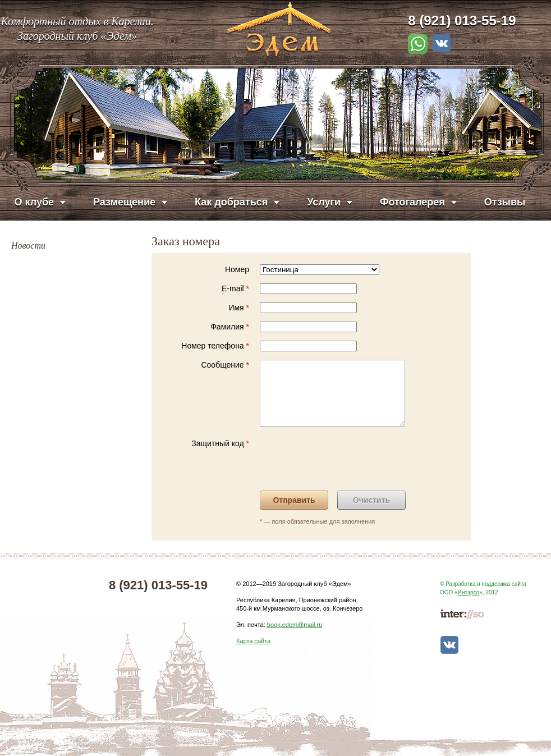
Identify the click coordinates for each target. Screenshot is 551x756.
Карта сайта (253, 641)
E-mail (235, 288)
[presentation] (345, 460)
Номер (237, 269)
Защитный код (220, 443)
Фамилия (230, 327)
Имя (239, 308)
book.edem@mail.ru (295, 625)
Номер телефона (215, 346)
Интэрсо (469, 592)
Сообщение (225, 365)
